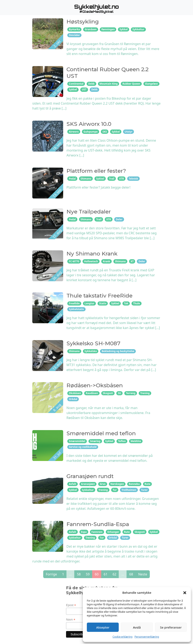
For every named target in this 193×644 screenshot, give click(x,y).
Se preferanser (171, 627)
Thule (137, 303)
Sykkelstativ (76, 309)
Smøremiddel (77, 441)
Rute (148, 484)
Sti (119, 393)
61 (106, 574)
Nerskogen (117, 484)
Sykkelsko (91, 351)
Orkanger (113, 532)
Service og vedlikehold (83, 447)
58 (79, 574)
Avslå (137, 627)
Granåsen (91, 29)
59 (88, 574)
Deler (119, 219)
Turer (144, 490)
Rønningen (108, 29)
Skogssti (108, 393)
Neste (143, 574)
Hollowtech (91, 261)
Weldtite (136, 441)
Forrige (51, 574)
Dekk (91, 84)
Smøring (95, 441)
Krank (107, 261)
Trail (112, 179)
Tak (126, 303)
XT (132, 261)
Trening (145, 393)
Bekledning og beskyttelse (118, 351)
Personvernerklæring (147, 637)
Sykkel (124, 29)
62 (114, 574)
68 (131, 574)
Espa (84, 532)
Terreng (131, 393)
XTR (121, 179)
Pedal (72, 179)
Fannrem (97, 532)
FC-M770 (74, 261)
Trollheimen (129, 490)
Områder (74, 35)
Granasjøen (88, 484)
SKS (105, 132)
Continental (76, 84)
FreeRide (74, 303)
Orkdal (73, 399)
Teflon (122, 441)
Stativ (103, 303)
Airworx (74, 132)
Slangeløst (151, 84)
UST (84, 89)
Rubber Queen (131, 84)
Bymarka (74, 29)
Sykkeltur (138, 29)
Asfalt (73, 484)
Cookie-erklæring (123, 637)
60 (97, 574)
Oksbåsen (75, 393)
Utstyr (129, 132)
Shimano (86, 179)
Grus (103, 484)
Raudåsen (92, 393)
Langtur (90, 303)
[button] (185, 593)
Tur (115, 490)
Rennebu (134, 484)
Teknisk (134, 179)
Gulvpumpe (91, 132)
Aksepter (103, 627)
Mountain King (108, 84)
